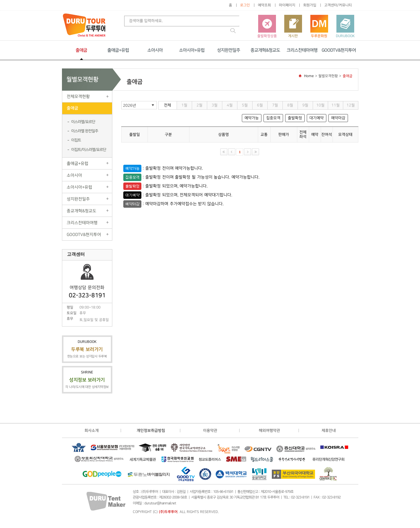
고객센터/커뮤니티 (338, 5)
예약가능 (252, 118)
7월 (275, 105)
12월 (351, 105)
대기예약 (317, 118)
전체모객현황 (78, 96)
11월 (336, 105)
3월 (215, 105)
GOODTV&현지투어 (339, 50)
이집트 (76, 140)
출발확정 (295, 118)
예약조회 (264, 5)
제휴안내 (329, 431)
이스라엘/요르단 (83, 122)
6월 (260, 105)
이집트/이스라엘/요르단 (89, 150)
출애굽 (81, 50)
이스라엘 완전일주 (85, 131)
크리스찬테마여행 (302, 50)
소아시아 (155, 50)
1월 (184, 105)
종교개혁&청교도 (265, 50)
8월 (290, 105)
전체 (167, 105)
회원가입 (310, 5)
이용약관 (210, 431)
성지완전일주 (229, 50)
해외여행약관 (269, 431)
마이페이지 (287, 5)
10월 (320, 105)
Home (309, 76)
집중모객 (273, 118)
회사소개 (92, 431)
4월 (230, 105)
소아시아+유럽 (192, 50)
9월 (305, 105)
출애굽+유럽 (118, 50)
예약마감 (338, 118)
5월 (245, 105)
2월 (199, 105)
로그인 (245, 5)
